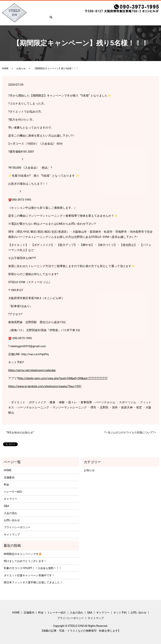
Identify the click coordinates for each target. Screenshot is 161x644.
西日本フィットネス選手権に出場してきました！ (33, 582)
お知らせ (21, 68)
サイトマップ (12, 535)
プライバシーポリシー (17, 527)
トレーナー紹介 (69, 14)
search (32, 19)
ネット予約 (128, 14)
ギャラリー (112, 14)
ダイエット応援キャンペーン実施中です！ (29, 575)
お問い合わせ (145, 14)
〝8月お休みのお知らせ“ (19, 432)
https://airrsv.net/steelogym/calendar (32, 370)
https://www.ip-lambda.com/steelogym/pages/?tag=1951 (45, 386)
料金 (54, 14)
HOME (32, 14)
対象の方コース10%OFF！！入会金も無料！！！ (33, 568)
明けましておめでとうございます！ (25, 561)
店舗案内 (44, 14)
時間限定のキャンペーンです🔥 (23, 554)
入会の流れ (88, 14)
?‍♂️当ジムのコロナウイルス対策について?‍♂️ (130, 432)
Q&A (100, 14)
